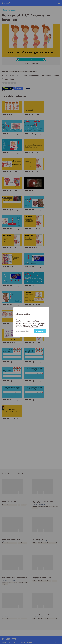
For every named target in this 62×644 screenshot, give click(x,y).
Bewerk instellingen (23, 331)
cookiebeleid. (34, 327)
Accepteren (40, 331)
